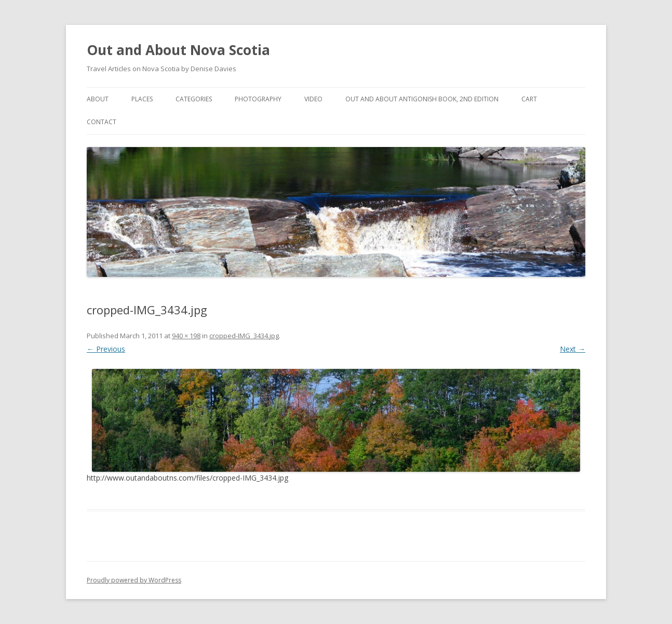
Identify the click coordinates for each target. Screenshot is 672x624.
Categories (194, 99)
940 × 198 (186, 336)
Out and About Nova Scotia (178, 50)
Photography (258, 99)
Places (142, 99)
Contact (102, 122)
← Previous (106, 349)
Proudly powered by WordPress (134, 580)
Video (313, 99)
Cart (529, 99)
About (98, 99)
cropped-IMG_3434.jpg (244, 336)
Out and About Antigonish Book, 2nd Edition (422, 99)
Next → (573, 349)
